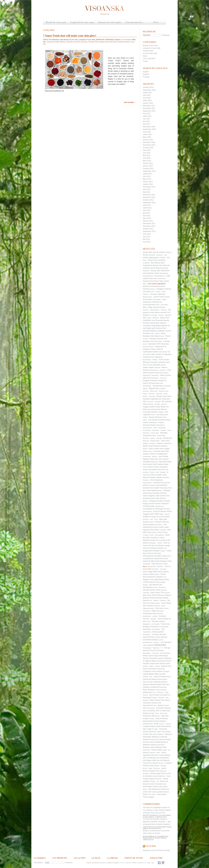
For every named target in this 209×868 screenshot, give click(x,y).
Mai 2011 (146, 239)
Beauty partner (158, 632)
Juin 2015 (147, 153)
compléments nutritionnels (153, 559)
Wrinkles (160, 566)
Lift (158, 781)
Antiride (146, 700)
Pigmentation (155, 310)
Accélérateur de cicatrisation (158, 758)
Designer (153, 443)
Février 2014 (148, 182)
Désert (163, 574)
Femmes (152, 394)
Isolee (145, 420)
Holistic (155, 360)
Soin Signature (157, 357)
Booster (159, 779)
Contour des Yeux (150, 734)
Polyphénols (148, 265)
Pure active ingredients (157, 284)
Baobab (163, 472)
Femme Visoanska (160, 467)
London (155, 616)
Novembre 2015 (149, 145)
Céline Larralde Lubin (158, 475)
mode (155, 428)
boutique (146, 773)
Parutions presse (158, 621)
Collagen (161, 412)
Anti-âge (166, 341)
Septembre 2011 (149, 231)
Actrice (152, 472)
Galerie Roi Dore (158, 470)
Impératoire (152, 344)
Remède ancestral (157, 339)
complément (155, 687)
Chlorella (146, 593)
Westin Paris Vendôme (157, 260)
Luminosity (153, 315)
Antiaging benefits (156, 501)
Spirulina (160, 614)
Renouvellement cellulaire (153, 577)
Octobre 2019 (148, 87)
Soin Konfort (148, 464)
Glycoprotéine (158, 386)
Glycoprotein (147, 483)
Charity (153, 781)
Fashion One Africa (160, 787)
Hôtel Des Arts (158, 760)
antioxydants (147, 428)
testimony (146, 433)
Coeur (148, 621)
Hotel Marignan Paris (164, 561)
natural (168, 724)
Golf (168, 258)
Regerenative (155, 441)
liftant (145, 284)
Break (151, 724)
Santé (158, 407)
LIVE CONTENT (149, 59)
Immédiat (162, 616)
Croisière (168, 763)
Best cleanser (161, 323)
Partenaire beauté (157, 548)
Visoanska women (156, 658)
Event (152, 535)
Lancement (162, 278)
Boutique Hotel (149, 747)
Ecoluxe (167, 593)
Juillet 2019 (147, 93)
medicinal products (160, 682)
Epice (157, 574)
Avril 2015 (147, 158)
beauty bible (148, 252)
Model (166, 559)
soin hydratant (166, 642)
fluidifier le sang (149, 517)
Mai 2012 (146, 213)
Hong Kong (165, 624)
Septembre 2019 (149, 90)
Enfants (146, 677)
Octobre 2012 (148, 200)
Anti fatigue (147, 760)
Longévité (147, 726)
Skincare (146, 441)
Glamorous (154, 391)
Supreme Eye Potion (151, 281)
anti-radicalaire (165, 653)
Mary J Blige (148, 307)
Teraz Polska (166, 603)
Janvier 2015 (148, 166)
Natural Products (149, 477)
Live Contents (148, 645)
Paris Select (162, 794)
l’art (158, 739)
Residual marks (161, 747)
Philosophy (155, 378)
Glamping (167, 386)
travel (158, 305)
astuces (164, 404)
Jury (165, 548)
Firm (154, 692)
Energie (163, 766)
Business (160, 692)
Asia (157, 713)
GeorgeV (166, 671)
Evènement (160, 708)
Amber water (164, 527)
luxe (167, 698)
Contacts (140, 863)
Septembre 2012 (149, 203)
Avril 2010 (147, 242)
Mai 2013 (146, 192)
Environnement (148, 347)
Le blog (46, 30)
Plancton (161, 698)
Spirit (165, 750)
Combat (146, 535)
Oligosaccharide (149, 608)
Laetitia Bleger (148, 674)
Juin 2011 (147, 237)
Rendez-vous (164, 391)
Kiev (151, 677)
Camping (152, 396)
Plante (145, 394)
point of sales (159, 297)
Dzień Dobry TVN (157, 593)
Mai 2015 (146, 155)
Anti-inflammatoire (153, 603)
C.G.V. (122, 863)
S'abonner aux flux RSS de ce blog (156, 850)
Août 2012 (147, 205)
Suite (167, 692)
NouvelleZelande (162, 415)
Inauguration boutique (151, 551)
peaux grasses (158, 792)
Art (151, 600)
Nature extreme (161, 313)
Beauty (159, 490)
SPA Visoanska (163, 344)
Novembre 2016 (149, 127)
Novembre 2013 (149, 187)
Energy (152, 719)
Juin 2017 (147, 119)
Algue (152, 666)
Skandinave (164, 273)
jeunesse (157, 606)
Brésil (156, 724)
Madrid (164, 768)
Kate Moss (147, 629)
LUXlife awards (149, 582)
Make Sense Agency (161, 572)
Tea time (167, 509)
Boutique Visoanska (151, 627)
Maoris (167, 792)
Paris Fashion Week (161, 464)
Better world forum (159, 661)
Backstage (147, 653)
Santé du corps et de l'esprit (160, 732)
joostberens (147, 616)
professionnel (148, 642)
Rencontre (163, 713)
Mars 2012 (147, 218)
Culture (153, 794)
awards (163, 365)
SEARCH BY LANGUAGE (105, 40)
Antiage (146, 443)
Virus (156, 519)
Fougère (146, 381)
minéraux (146, 289)
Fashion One (165, 496)
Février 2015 (148, 163)
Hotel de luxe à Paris (160, 564)
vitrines (160, 543)
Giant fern (155, 755)
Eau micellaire (154, 493)
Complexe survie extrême (153, 671)
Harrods (164, 590)
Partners (146, 310)
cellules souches (163, 477)
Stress (145, 789)
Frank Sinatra (164, 360)
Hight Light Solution (154, 328)
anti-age (159, 438)
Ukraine (146, 666)
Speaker (153, 619)
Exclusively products (157, 286)
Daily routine (164, 281)
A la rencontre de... (135, 22)
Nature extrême (149, 574)
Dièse (163, 407)
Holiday (167, 297)
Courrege (163, 530)
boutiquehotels (148, 276)
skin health (155, 488)
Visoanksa (147, 611)
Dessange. (147, 634)
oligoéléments (156, 399)
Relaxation (160, 611)
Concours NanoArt (159, 634)
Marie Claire (165, 318)
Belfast (145, 501)
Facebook (159, 863)
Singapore (146, 624)
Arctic (166, 394)
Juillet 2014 (147, 174)
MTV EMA (155, 514)
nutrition (163, 430)
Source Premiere (160, 511)
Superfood (147, 375)
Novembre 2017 (149, 108)
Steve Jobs (165, 441)
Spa (155, 705)
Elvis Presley (154, 695)
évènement (152, 669)
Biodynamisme (160, 276)
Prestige (155, 729)
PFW (163, 629)
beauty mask (158, 265)
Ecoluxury (157, 768)
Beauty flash (156, 271)
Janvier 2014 (148, 184)
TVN (152, 333)
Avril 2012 (147, 216)
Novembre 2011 (149, 226)
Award (153, 289)
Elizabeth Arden (149, 498)
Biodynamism (148, 297)
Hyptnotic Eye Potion (151, 530)
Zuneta (157, 666)
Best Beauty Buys (158, 263)
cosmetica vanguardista (152, 326)
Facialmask (147, 456)
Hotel (158, 753)
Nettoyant (146, 271)
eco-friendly (156, 624)
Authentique (147, 386)
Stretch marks (165, 664)
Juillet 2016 (147, 135)
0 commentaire (126, 40)
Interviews (155, 375)
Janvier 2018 (148, 103)
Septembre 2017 (149, 111)
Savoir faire (155, 664)
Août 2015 (147, 150)
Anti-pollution (160, 535)
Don (164, 776)
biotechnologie (160, 582)
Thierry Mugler (148, 797)
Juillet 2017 (147, 116)
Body (169, 677)
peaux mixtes (154, 449)
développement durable (152, 556)
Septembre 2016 (149, 129)
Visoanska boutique (150, 640)
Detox (169, 776)
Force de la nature (162, 517)
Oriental (150, 404)
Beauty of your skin (150, 46)
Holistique (152, 543)
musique (158, 401)
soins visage (148, 572)
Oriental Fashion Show (152, 590)
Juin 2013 (147, 189)
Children (162, 538)
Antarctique (151, 708)
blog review (159, 656)
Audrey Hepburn (149, 779)
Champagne (147, 648)
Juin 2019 (147, 95)
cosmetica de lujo (160, 483)
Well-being (161, 669)
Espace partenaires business (96, 863)
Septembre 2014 (149, 171)
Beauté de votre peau (56, 22)
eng (149, 863)
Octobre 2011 (148, 229)
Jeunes (161, 763)
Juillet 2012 (147, 208)
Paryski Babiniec (156, 598)
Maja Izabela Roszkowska (161, 726)
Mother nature (148, 656)
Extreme (146, 519)
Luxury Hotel (157, 776)
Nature (145, 388)
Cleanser (163, 600)
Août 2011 (147, 234)
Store (162, 336)
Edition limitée (155, 700)
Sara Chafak (163, 456)
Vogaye (163, 551)
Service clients (131, 863)
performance (147, 511)
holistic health (148, 367)
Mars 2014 (147, 179)
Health (152, 713)
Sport (145, 260)
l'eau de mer (148, 682)
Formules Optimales (157, 294)
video (165, 417)
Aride (164, 292)
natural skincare (159, 307)
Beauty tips (168, 438)
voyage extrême (149, 407)
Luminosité (159, 485)
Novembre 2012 (149, 197)
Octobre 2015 (148, 148)
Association (161, 436)
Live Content (148, 467)
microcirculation (161, 690)
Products (146, 480)
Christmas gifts (149, 506)
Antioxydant (158, 341)
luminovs (163, 370)
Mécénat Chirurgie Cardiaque (154, 362)
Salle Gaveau (161, 498)
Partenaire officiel (150, 716)
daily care (147, 378)
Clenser (166, 608)
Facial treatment (154, 446)
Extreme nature (149, 742)
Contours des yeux (154, 553)
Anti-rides (155, 569)
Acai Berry (151, 711)
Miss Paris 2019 (149, 595)
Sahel (161, 514)
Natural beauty (148, 525)
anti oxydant (153, 420)
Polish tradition (157, 750)
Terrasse (164, 310)
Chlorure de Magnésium (158, 454)
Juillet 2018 (147, 100)
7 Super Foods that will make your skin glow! (70, 36)
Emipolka (152, 753)
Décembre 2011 (149, 224)
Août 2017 (147, 114)
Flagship (161, 422)
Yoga (150, 768)
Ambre (154, 436)
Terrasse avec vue (156, 383)
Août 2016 (147, 132)
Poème (168, 336)
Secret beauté (165, 739)
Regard (157, 766)
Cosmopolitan (163, 627)
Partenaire (147, 750)
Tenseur (156, 642)
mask (163, 606)
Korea (150, 451)
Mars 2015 (147, 161)
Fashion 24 (159, 354)
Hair (151, 519)
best (158, 716)
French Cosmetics (157, 650)
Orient (153, 415)
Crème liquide (151, 490)
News (156, 22)
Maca (145, 566)
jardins (145, 396)
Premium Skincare (162, 522)
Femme (161, 315)
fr (145, 863)
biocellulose (147, 360)
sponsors (160, 255)
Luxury (161, 640)
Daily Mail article (165, 462)
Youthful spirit (148, 51)
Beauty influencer (156, 417)
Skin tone (159, 608)
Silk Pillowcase (154, 789)
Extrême (164, 446)
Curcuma (150, 401)
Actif (157, 472)
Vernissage (157, 299)
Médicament (148, 692)
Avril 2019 (147, 98)
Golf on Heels (161, 711)
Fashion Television (162, 504)
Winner (155, 456)
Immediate (147, 564)
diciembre (164, 687)
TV (162, 648)
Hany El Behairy (162, 719)
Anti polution (148, 299)
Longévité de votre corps (82, 22)
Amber (145, 449)
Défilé (154, 611)
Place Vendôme (149, 690)
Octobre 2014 (148, 169)
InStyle (145, 417)
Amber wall (147, 470)
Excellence (158, 525)
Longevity (146, 263)
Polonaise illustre (149, 425)
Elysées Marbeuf (149, 684)
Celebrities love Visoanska (153, 320)
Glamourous (154, 370)
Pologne (154, 698)
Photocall (157, 367)
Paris (169, 430)
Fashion (146, 294)
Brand (145, 768)
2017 (153, 292)
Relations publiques (158, 331)
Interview (146, 619)
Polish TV (147, 794)
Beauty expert (156, 773)
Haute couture (165, 375)
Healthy (156, 600)
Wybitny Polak (148, 459)
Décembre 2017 (149, 106)
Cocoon (162, 724)
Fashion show (148, 766)
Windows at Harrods (160, 737)
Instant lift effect (149, 561)
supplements (159, 506)
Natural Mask (148, 721)
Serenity (146, 391)
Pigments (156, 648)
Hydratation (161, 425)
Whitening (154, 462)
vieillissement (166, 556)
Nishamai (163, 771)
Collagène (160, 289)
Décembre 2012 (149, 195)
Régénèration (154, 388)
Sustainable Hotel (150, 614)
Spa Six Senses (159, 252)
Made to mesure (163, 443)
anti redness (154, 585)
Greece (145, 695)
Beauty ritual (161, 396)
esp (153, 863)
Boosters (146, 438)
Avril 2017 (147, 124)
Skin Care (158, 459)
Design (145, 585)
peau (145, 344)
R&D (149, 569)
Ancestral (162, 587)
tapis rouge (147, 729)
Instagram (163, 863)
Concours (163, 378)
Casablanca (147, 632)
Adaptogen (153, 422)
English (146, 72)
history (158, 292)
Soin (165, 784)
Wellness (156, 318)
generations (161, 745)
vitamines (152, 255)
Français (146, 77)
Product (146, 339)
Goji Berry (155, 538)
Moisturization (162, 679)
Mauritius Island (153, 273)
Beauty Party (164, 579)
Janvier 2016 (148, 140)
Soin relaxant (148, 606)
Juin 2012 (147, 210)
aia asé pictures (154, 409)
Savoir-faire (155, 433)
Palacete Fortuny (149, 739)
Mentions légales (113, 863)
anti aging (155, 579)
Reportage (162, 428)
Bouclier (157, 404)
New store (153, 278)
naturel (157, 333)
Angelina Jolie (154, 496)
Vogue (149, 318)
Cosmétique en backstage (153, 509)
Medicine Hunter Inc (151, 540)
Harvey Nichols (149, 637)
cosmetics (163, 569)
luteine (153, 438)
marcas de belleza (150, 679)
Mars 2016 (147, 137)
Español (146, 74)
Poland (165, 532)
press (155, 587)
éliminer (146, 286)
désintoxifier (147, 787)
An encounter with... (151, 53)
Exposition (156, 430)
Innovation (164, 305)
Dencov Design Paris (151, 771)
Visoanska (160, 645)
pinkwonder (152, 566)
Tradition (163, 258)
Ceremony (155, 653)
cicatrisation (156, 629)
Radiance (160, 734)
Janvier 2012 (148, 221)
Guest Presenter (160, 677)
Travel (145, 61)
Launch (167, 514)
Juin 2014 (147, 176)
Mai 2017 (146, 121)
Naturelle (159, 394)
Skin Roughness (157, 480)
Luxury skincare (161, 637)
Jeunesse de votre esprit (110, 22)
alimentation (164, 373)
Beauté (154, 412)
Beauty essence (162, 268)
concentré (157, 451)
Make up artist (160, 674)
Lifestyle (163, 388)
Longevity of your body (152, 48)
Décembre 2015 (149, 142)
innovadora (147, 430)
